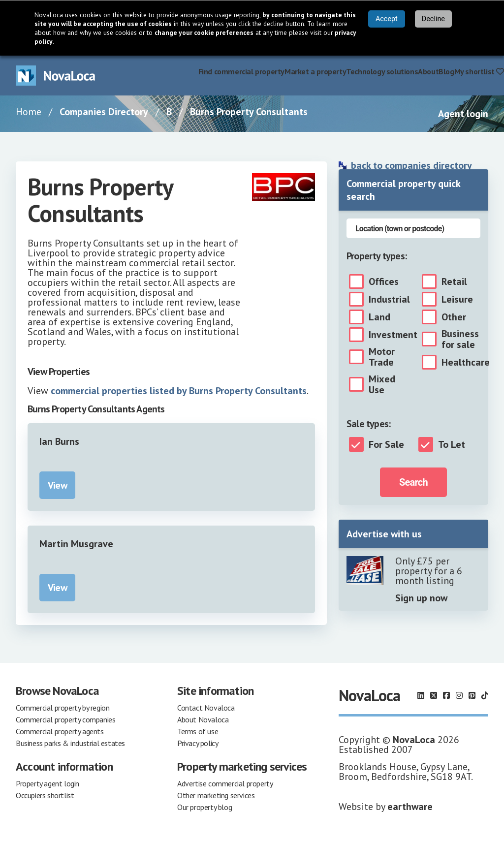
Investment (393, 335)
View (57, 485)
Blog (446, 71)
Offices (384, 281)
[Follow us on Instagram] (459, 695)
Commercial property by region (63, 708)
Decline (433, 19)
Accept (387, 19)
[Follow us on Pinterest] (472, 695)
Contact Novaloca (206, 708)
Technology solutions (382, 71)
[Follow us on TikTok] (485, 695)
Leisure (457, 299)
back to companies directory (411, 165)
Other (454, 317)
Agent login (463, 114)
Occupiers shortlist (45, 795)
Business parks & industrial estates (70, 743)
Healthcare (466, 362)
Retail (454, 281)
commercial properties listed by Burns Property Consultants (179, 391)
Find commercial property (241, 71)
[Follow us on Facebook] (446, 695)
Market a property (315, 71)
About (428, 71)
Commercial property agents (60, 731)
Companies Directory (104, 112)
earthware (410, 807)
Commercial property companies (65, 719)
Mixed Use (382, 384)
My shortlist (479, 71)
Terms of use (198, 731)
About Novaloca (203, 719)
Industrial (389, 299)
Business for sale (460, 339)
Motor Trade (382, 357)
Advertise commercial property (225, 783)
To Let (452, 444)
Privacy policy (198, 743)
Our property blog (205, 807)
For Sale (386, 444)
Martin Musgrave (76, 544)
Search (413, 482)
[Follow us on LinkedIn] (421, 695)
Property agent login (47, 783)
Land (379, 317)
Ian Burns (59, 441)
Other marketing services (216, 795)
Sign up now (421, 598)
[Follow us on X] (434, 695)
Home (29, 112)
